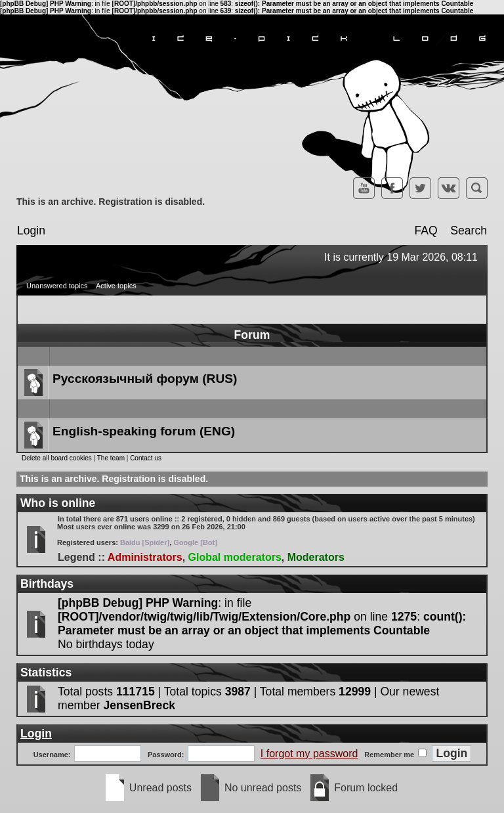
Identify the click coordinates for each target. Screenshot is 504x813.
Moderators (316, 557)
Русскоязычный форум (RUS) (145, 379)
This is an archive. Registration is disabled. (111, 202)
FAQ (426, 231)
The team (111, 458)
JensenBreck (139, 705)
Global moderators (235, 557)
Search (469, 231)
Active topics (116, 286)
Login (31, 231)
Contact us (146, 458)
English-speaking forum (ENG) (144, 431)
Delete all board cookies (57, 458)
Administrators (145, 557)
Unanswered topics (57, 286)
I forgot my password (309, 754)
